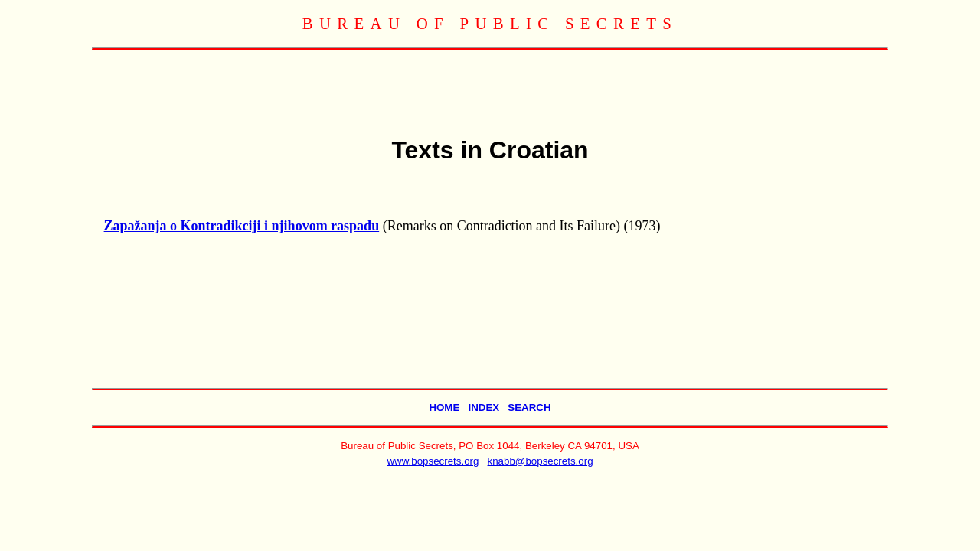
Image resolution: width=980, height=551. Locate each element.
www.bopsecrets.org (433, 461)
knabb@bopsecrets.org (541, 461)
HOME (444, 408)
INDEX (483, 408)
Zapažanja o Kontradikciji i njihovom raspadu (242, 226)
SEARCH (529, 408)
